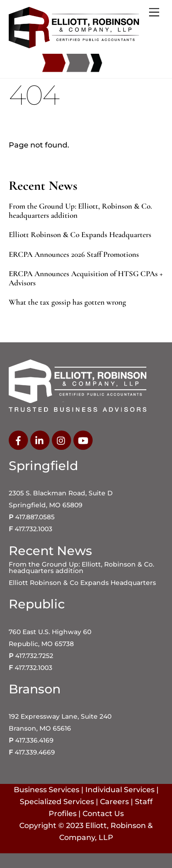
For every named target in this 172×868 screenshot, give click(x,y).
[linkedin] (40, 440)
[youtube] (83, 440)
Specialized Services (57, 802)
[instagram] (61, 440)
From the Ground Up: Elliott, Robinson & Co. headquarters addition (80, 211)
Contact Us (103, 814)
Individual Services (120, 790)
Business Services (47, 790)
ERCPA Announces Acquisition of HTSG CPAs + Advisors (86, 278)
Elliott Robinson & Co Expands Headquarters (80, 235)
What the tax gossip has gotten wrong (67, 302)
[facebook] (18, 440)
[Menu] (154, 13)
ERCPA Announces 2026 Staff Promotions (74, 255)
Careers (114, 802)
